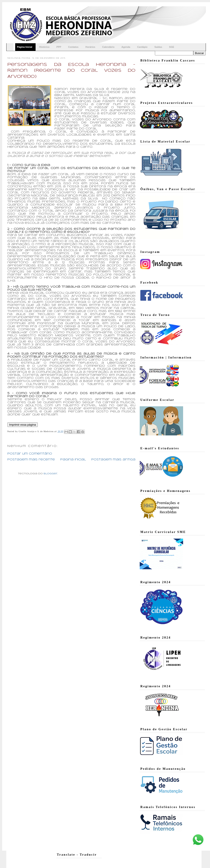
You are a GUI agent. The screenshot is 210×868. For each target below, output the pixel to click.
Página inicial (73, 460)
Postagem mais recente (31, 460)
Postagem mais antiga (113, 460)
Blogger (50, 474)
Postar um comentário (30, 454)
